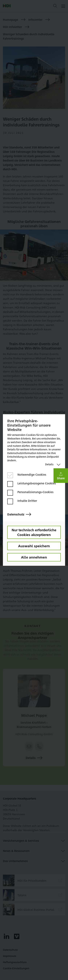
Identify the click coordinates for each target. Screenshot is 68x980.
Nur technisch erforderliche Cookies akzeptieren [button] (34, 532)
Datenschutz (19, 514)
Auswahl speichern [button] (34, 546)
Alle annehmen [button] (34, 557)
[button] (61, 476)
